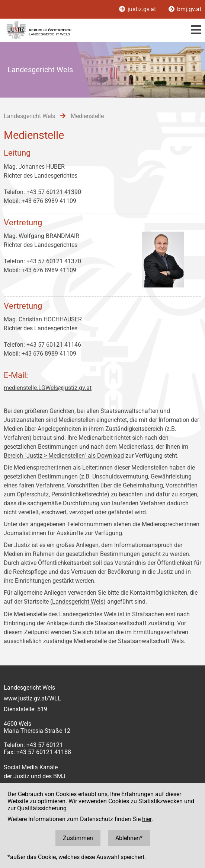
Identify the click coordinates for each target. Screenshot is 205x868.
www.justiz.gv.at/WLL (32, 698)
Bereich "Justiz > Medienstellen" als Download (64, 456)
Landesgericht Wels (78, 602)
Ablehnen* (129, 838)
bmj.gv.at (185, 9)
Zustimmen (78, 838)
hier (147, 819)
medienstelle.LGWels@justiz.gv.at (48, 388)
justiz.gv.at (138, 9)
